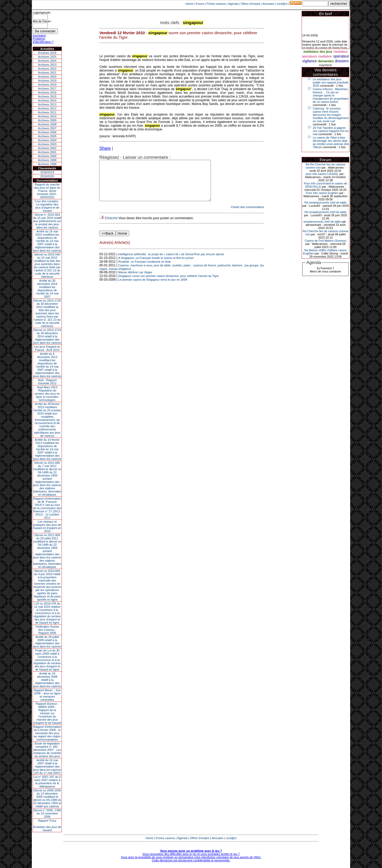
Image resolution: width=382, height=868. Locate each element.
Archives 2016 (47, 92)
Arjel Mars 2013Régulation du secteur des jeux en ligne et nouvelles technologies (47, 394)
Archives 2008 (47, 124)
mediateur (340, 52)
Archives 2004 (47, 140)
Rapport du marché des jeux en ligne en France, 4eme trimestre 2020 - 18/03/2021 (47, 191)
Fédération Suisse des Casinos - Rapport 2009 (47, 630)
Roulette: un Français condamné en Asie (145, 270)
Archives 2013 (47, 104)
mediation (325, 56)
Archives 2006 (47, 132)
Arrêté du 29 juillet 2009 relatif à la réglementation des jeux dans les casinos (47, 642)
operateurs (309, 56)
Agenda (233, 4)
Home (190, 4)
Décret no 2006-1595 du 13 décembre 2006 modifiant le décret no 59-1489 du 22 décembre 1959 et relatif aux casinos (47, 798)
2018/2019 (47, 172)
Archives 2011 (47, 112)
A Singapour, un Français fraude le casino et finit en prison (156, 266)
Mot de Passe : (42, 21)
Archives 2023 (47, 65)
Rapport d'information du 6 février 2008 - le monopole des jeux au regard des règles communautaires (47, 733)
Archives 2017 (47, 89)
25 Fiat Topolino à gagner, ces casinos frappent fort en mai (331, 131)
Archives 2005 (47, 136)
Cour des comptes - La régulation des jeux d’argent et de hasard (47, 206)
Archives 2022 (47, 69)
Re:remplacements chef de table (325, 202)
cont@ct (282, 4)
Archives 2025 (47, 57)
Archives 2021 (47, 73)
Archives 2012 (47, 108)
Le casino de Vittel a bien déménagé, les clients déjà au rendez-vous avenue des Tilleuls (331, 142)
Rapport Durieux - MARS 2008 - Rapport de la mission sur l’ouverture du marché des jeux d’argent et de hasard (47, 713)
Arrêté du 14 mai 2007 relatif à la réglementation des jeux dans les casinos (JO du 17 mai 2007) (47, 766)
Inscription (39, 36)
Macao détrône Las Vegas (135, 280)
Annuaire (268, 4)
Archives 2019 (47, 81)
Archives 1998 (47, 164)
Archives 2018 (47, 85)
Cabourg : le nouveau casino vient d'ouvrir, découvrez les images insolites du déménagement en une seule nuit (331, 115)
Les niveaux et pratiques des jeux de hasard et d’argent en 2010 (47, 526)
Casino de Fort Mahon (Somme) (325, 241)
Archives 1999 (47, 160)
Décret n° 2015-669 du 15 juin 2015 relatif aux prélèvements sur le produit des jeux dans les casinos (47, 221)
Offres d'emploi (250, 4)
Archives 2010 (47, 116)
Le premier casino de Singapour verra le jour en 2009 (153, 288)
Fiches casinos (216, 4)
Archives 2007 (47, 128)
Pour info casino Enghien (322, 193)
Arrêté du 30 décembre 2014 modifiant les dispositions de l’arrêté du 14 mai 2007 (47, 289)
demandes (326, 61)
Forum (200, 4)
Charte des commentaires (248, 215)
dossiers (342, 61)
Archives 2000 (47, 156)
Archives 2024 (47, 61)
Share (105, 148)
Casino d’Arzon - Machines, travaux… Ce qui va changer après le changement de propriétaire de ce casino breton (331, 95)
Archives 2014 (47, 100)
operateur (341, 56)
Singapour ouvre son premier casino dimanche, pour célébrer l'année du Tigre (169, 284)
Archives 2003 (47, 144)
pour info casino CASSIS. (322, 174)
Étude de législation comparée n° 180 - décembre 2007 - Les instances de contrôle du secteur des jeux (47, 750)
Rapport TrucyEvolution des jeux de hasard (47, 825)
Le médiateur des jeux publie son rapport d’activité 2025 (331, 82)
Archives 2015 (47, 96)
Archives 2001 (47, 152)
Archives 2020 (47, 77)
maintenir (325, 65)
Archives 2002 (47, 148)
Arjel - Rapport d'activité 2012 (47, 382)
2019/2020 (47, 176)
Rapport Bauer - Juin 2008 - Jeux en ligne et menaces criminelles (47, 695)
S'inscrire (111, 226)
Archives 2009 (47, 120)
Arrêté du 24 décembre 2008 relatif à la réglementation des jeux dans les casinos (47, 680)
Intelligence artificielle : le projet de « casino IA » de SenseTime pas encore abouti (171, 262)
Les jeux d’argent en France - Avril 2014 (47, 348)
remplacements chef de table (322, 222)
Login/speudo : (42, 12)
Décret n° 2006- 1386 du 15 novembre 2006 (47, 813)
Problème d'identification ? (43, 40)
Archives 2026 (47, 53)
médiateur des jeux (318, 52)
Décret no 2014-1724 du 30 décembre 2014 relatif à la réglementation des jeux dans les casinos (47, 336)
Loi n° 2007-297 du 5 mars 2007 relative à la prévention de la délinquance (47, 782)
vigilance (310, 61)
